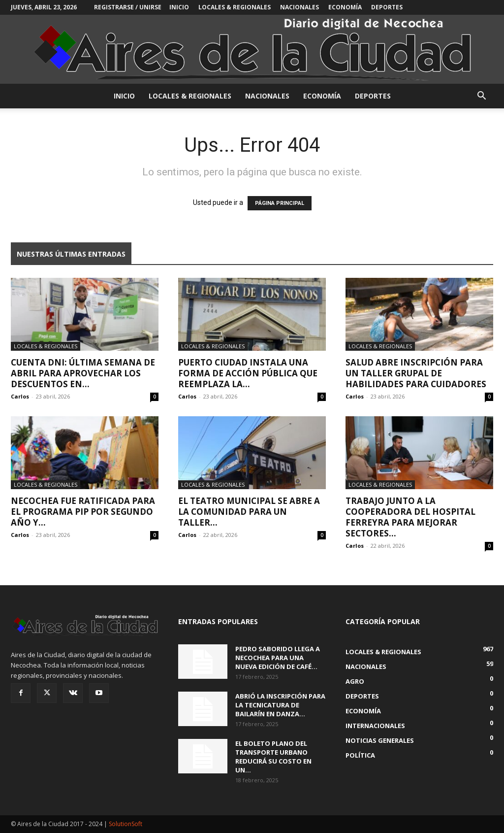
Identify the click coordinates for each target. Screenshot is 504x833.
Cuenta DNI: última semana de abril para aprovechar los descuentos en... (83, 373)
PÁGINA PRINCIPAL (280, 203)
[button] (481, 97)
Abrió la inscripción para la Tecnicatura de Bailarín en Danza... (280, 705)
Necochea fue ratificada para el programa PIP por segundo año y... (83, 512)
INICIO (179, 7)
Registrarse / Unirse (128, 7)
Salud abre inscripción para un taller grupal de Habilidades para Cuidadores (416, 373)
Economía (345, 7)
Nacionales (299, 7)
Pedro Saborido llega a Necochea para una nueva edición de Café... (278, 658)
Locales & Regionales (235, 7)
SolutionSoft (126, 824)
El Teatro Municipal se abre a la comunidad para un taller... (249, 512)
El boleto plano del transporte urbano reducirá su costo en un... (273, 757)
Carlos (20, 396)
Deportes (387, 7)
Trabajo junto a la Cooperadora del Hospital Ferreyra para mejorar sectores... (410, 517)
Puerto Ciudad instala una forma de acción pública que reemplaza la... (248, 373)
